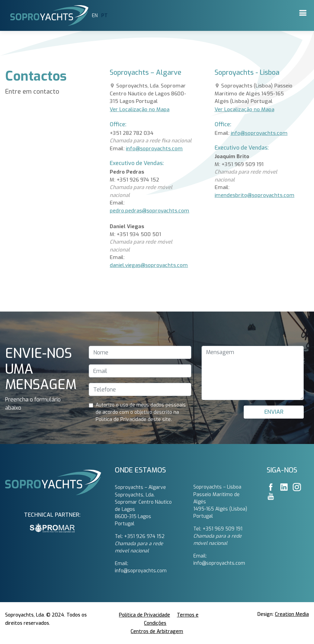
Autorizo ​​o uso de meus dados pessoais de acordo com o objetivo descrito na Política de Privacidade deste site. (141, 412)
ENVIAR (274, 412)
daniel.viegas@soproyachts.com (149, 265)
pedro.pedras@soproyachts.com (149, 211)
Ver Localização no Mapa (140, 109)
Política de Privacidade (144, 615)
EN (95, 16)
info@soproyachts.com (154, 149)
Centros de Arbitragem (157, 631)
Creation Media (292, 614)
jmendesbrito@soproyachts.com (255, 195)
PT (104, 16)
